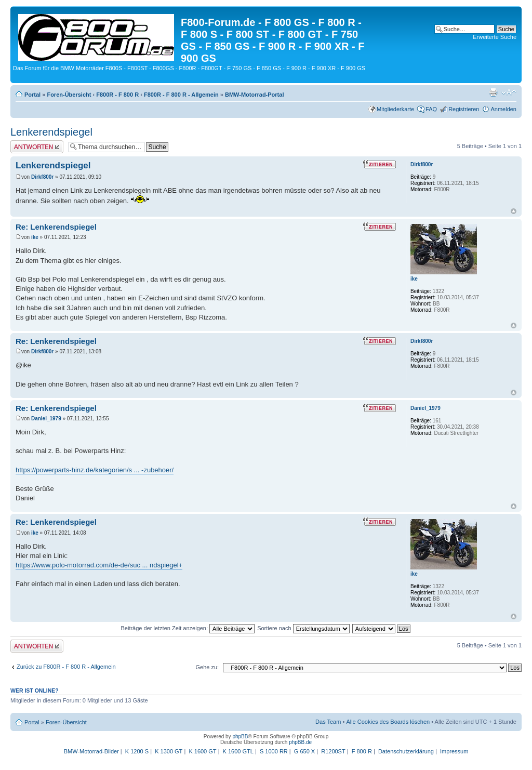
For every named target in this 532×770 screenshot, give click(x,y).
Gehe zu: (207, 667)
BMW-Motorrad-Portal (254, 95)
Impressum (454, 751)
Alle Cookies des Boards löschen (388, 722)
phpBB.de (300, 742)
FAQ (431, 109)
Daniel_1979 (46, 419)
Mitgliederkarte (395, 109)
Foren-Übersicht (69, 95)
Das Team (328, 722)
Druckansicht (493, 92)
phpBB (240, 736)
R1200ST (333, 751)
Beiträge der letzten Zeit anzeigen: (188, 628)
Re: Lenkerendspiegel (56, 227)
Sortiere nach (303, 628)
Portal (32, 95)
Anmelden (503, 109)
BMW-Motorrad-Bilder (91, 751)
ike (35, 237)
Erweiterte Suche (495, 37)
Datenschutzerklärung (406, 751)
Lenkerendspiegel (51, 132)
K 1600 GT (202, 751)
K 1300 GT (169, 751)
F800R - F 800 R (117, 95)
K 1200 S (137, 751)
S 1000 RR (274, 751)
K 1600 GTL (238, 751)
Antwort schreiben (37, 147)
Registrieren (464, 109)
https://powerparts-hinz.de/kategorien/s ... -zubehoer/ (95, 470)
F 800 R (362, 751)
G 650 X (304, 751)
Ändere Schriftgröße (509, 92)
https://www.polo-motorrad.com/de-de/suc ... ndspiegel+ (99, 565)
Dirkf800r (42, 177)
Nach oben (514, 211)
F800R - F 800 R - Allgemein (181, 95)
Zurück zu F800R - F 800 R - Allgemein (66, 667)
